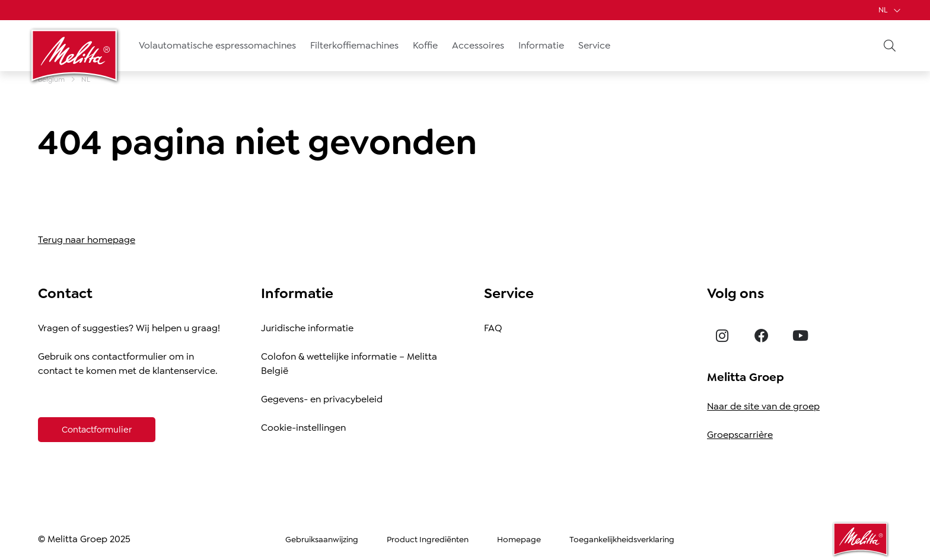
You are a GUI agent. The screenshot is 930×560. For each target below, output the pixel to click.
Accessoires (478, 45)
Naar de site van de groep (763, 406)
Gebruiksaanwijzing (322, 539)
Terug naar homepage (87, 240)
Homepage (519, 539)
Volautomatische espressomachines (217, 45)
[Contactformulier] (97, 430)
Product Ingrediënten (428, 539)
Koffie (425, 45)
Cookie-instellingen (303, 428)
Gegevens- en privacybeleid (322, 399)
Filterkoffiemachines (354, 45)
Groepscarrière (740, 435)
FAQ (493, 328)
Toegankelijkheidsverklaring (622, 539)
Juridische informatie (307, 328)
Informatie (541, 45)
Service (594, 45)
